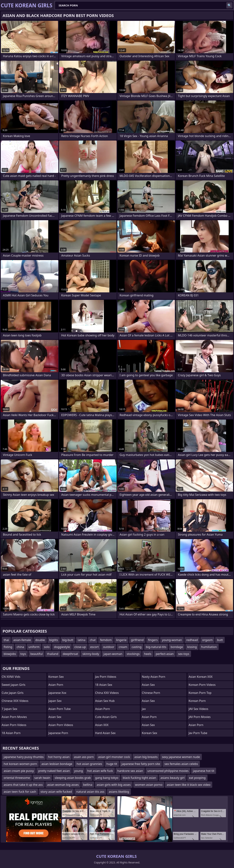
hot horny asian (59, 757)
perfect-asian (165, 654)
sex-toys (184, 654)
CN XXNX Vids (11, 677)
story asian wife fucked (56, 792)
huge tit (112, 764)
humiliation (209, 647)
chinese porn (151, 693)
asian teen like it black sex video (189, 785)
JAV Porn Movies (200, 717)
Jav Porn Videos (106, 677)
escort (94, 647)
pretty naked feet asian (54, 771)
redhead (192, 640)
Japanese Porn (58, 733)
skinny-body (91, 654)
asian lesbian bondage (57, 764)
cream (123, 647)
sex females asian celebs (181, 764)
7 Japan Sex (9, 709)
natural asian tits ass (90, 792)
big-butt (68, 640)
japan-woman (113, 654)
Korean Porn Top (200, 693)
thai (6, 640)
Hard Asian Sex (105, 733)
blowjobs (10, 654)
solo (47, 647)
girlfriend (137, 640)
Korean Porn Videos (202, 685)
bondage (177, 647)
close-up (80, 647)
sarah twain (42, 778)
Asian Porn (56, 685)
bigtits (54, 640)
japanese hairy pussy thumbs (24, 757)
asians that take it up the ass (23, 785)
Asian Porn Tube (60, 709)
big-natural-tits (156, 647)
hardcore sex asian (130, 771)
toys (23, 654)
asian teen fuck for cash (20, 792)
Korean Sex (56, 677)
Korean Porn (197, 701)
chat (93, 640)
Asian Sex (55, 717)
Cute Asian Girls (106, 717)
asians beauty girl (173, 778)
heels (148, 654)
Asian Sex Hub (105, 701)
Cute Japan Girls (13, 693)
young (79, 771)
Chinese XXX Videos (15, 701)
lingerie (121, 640)
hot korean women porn (20, 764)
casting (137, 647)
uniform (34, 647)
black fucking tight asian (139, 778)
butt (220, 640)
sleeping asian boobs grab (73, 778)
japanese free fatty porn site (141, 764)
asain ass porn (84, 757)
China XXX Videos (107, 693)
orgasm (207, 640)
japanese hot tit (204, 771)
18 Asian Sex (104, 685)
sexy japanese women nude (181, 757)
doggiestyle (62, 647)
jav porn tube (198, 733)
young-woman (172, 640)
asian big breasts (146, 757)
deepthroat (70, 654)
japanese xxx (57, 693)
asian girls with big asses (114, 785)
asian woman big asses (63, 785)
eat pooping (197, 778)
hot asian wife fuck (100, 771)
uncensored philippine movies (168, 771)
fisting (8, 647)
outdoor (109, 647)
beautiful (36, 654)
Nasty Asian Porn (154, 677)
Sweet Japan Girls (14, 685)
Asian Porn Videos (14, 725)
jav (144, 709)
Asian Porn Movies (14, 717)
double (40, 640)
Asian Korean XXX (200, 677)
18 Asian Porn (11, 733)
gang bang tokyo (107, 778)
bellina (88, 785)
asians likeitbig (119, 792)
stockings (133, 654)
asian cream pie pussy (19, 771)
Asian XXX (102, 725)
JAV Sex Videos (198, 709)
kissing (192, 647)
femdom (106, 640)
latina (82, 640)
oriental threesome (17, 778)
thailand (53, 654)
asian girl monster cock (114, 757)
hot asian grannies (89, 764)
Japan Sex (55, 701)
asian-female (22, 640)
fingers (153, 640)
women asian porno (149, 785)
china (20, 647)
